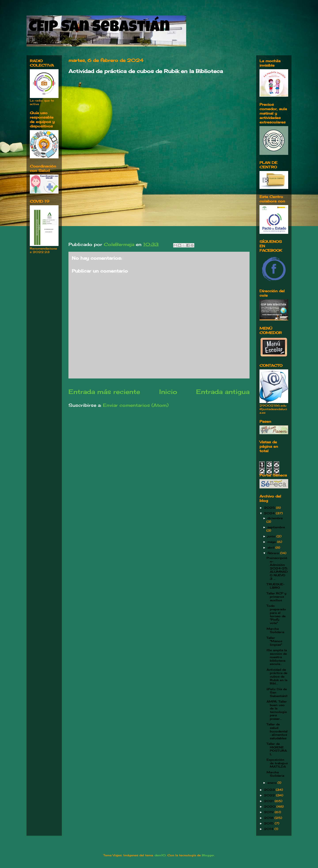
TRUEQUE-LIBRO (275, 586)
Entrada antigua (223, 392)
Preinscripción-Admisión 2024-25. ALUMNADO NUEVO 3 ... (277, 568)
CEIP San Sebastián (99, 28)
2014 (269, 829)
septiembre (276, 527)
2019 (269, 812)
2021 (269, 801)
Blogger (208, 855)
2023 (270, 790)
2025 (270, 508)
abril (271, 547)
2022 (270, 795)
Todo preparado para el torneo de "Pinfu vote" (276, 614)
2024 (270, 513)
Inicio (168, 392)
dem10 (160, 855)
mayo (272, 542)
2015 (269, 823)
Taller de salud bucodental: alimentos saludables (277, 731)
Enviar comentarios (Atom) (136, 405)
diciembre (275, 518)
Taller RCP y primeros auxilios (276, 597)
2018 (269, 818)
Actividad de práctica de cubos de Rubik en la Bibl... (277, 676)
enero (273, 783)
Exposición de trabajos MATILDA (277, 763)
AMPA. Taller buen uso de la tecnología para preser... (277, 710)
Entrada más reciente (104, 392)
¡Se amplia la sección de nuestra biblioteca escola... (277, 657)
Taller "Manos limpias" (274, 641)
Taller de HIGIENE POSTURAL (277, 749)
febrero (274, 553)
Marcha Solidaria (275, 630)
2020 (270, 807)
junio (272, 536)
